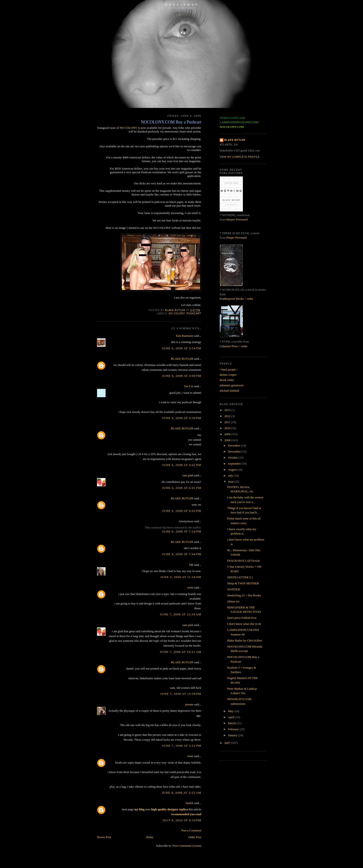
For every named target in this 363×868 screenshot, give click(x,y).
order (250, 299)
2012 (228, 416)
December (235, 445)
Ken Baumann (185, 336)
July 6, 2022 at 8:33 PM (182, 820)
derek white (227, 380)
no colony (177, 313)
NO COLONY (128, 128)
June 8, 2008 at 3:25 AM (181, 793)
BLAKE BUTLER (182, 359)
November (235, 451)
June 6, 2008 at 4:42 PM (182, 465)
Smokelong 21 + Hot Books (244, 595)
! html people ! (229, 370)
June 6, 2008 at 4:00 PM (182, 376)
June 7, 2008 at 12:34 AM (181, 614)
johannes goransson (232, 385)
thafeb (190, 803)
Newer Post (104, 837)
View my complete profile (240, 157)
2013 (228, 410)
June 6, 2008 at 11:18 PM (181, 577)
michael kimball (229, 391)
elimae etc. (234, 601)
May (231, 711)
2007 (228, 743)
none (190, 587)
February (234, 729)
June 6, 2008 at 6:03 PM (182, 511)
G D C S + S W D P (181, 5)
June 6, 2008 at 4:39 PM (182, 418)
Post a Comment (191, 830)
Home (150, 837)
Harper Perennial (237, 219)
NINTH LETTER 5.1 (240, 577)
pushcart (194, 313)
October (233, 458)
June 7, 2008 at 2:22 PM (182, 746)
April (232, 717)
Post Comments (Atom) (187, 846)
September (235, 464)
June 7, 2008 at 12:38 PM (181, 694)
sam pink (188, 475)
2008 (228, 440)
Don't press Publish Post (242, 618)
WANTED (233, 589)
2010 (228, 428)
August (233, 470)
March (232, 723)
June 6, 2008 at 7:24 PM (182, 531)
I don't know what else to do (244, 624)
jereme (189, 704)
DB (191, 565)
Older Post (195, 837)
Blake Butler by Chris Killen (244, 640)
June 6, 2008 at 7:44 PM (182, 554)
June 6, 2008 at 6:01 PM (182, 488)
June (231, 482)
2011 (228, 422)
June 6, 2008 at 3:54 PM (182, 348)
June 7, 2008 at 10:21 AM (181, 652)
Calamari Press (229, 346)
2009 (228, 434)
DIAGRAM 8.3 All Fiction (243, 561)
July (231, 476)
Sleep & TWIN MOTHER (243, 583)
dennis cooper (228, 375)
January (233, 735)
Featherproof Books (232, 299)
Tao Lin (189, 386)
